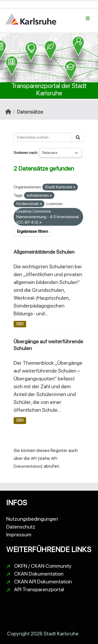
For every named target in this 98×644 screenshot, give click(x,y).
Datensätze (30, 112)
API (34, 458)
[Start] (8, 112)
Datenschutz (21, 527)
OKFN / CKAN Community (43, 566)
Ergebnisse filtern (33, 231)
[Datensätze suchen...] (43, 137)
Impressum (19, 535)
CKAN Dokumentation (39, 574)
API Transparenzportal (39, 589)
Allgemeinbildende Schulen (44, 252)
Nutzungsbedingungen (32, 519)
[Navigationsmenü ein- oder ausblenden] (88, 19)
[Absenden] (78, 137)
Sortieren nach (25, 153)
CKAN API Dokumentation (43, 582)
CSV (20, 324)
